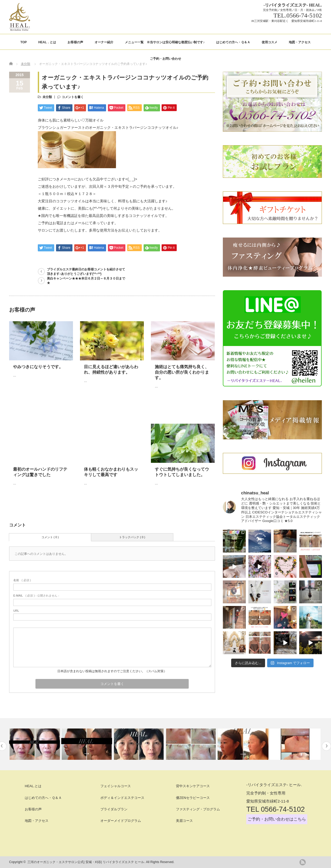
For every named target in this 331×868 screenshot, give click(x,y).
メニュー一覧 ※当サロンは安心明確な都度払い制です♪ (165, 42)
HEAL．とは (47, 42)
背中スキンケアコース (193, 786)
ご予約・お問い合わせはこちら (277, 819)
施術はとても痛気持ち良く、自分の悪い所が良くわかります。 (182, 372)
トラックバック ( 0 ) (132, 537)
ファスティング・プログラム (198, 809)
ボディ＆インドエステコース (122, 798)
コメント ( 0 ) (50, 537)
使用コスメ (269, 42)
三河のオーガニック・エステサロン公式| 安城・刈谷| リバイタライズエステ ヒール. (86, 862)
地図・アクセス (300, 42)
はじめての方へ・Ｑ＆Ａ (233, 42)
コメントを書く (73, 97)
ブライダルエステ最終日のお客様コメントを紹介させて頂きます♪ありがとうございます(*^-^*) (86, 272)
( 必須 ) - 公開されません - (36, 596)
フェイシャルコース (116, 786)
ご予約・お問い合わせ (165, 59)
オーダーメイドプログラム (121, 821)
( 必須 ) (22, 580)
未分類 (26, 64)
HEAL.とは (33, 786)
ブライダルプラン (114, 809)
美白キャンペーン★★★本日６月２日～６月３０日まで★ (86, 281)
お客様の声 (75, 42)
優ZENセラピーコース (193, 798)
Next (326, 746)
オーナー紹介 (104, 42)
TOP (23, 42)
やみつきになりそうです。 (38, 367)
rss (303, 862)
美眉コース (184, 821)
